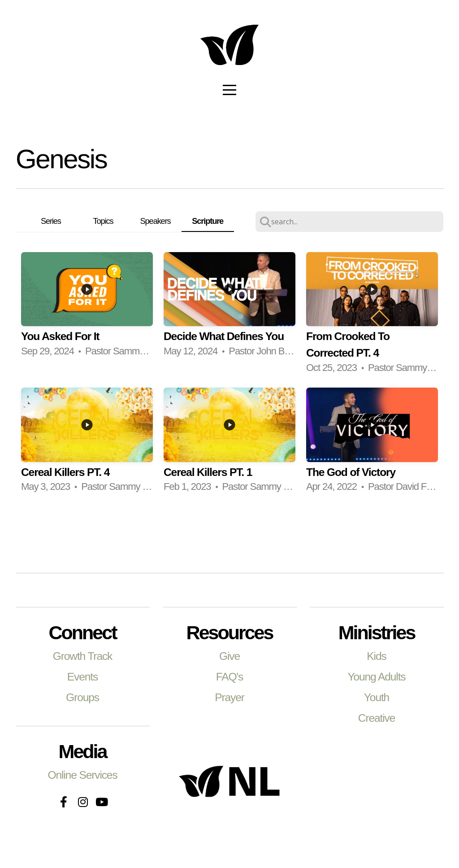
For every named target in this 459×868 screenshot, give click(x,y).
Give (229, 656)
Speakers (156, 221)
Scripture (208, 221)
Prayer (229, 697)
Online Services (82, 775)
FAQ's (229, 677)
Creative (377, 718)
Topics (103, 221)
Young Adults (377, 677)
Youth (377, 697)
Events (82, 677)
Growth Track (83, 656)
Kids (376, 656)
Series (51, 221)
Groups (82, 697)
